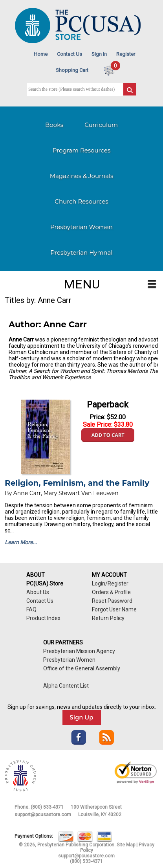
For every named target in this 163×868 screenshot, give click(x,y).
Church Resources (81, 201)
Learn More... (21, 542)
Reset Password (112, 601)
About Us (38, 592)
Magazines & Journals (82, 176)
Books (54, 125)
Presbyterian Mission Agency (79, 651)
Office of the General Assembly (82, 668)
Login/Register (110, 584)
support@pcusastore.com (43, 815)
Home (41, 54)
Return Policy (108, 618)
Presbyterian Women (81, 227)
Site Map (126, 845)
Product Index (43, 618)
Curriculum (101, 125)
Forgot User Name (114, 609)
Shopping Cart (72, 70)
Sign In (99, 54)
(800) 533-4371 (47, 807)
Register (126, 54)
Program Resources (81, 150)
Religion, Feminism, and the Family (77, 483)
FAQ (31, 609)
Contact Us (70, 54)
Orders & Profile (111, 592)
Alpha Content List (66, 686)
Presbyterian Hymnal (82, 252)
